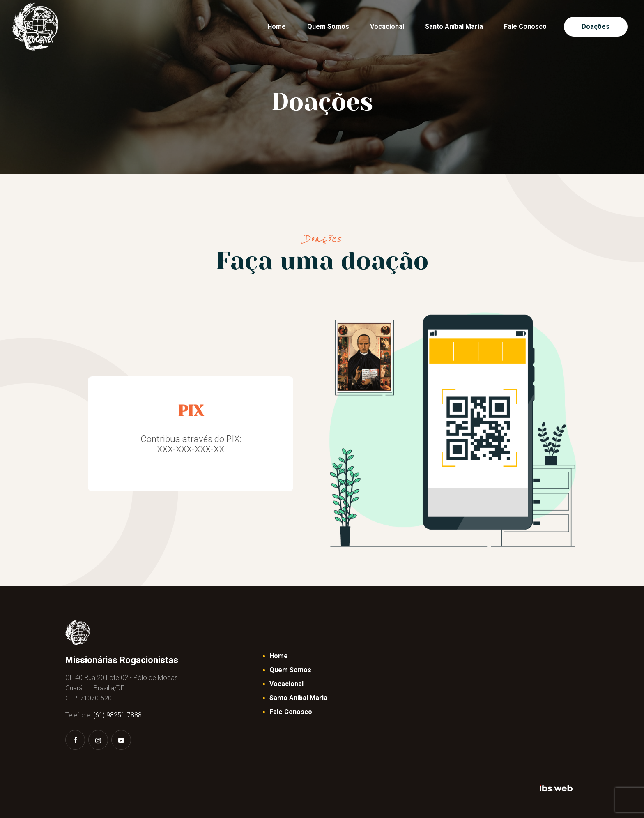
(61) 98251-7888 (117, 715)
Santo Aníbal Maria (298, 698)
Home (279, 656)
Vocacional (286, 684)
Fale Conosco (291, 712)
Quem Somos (290, 670)
